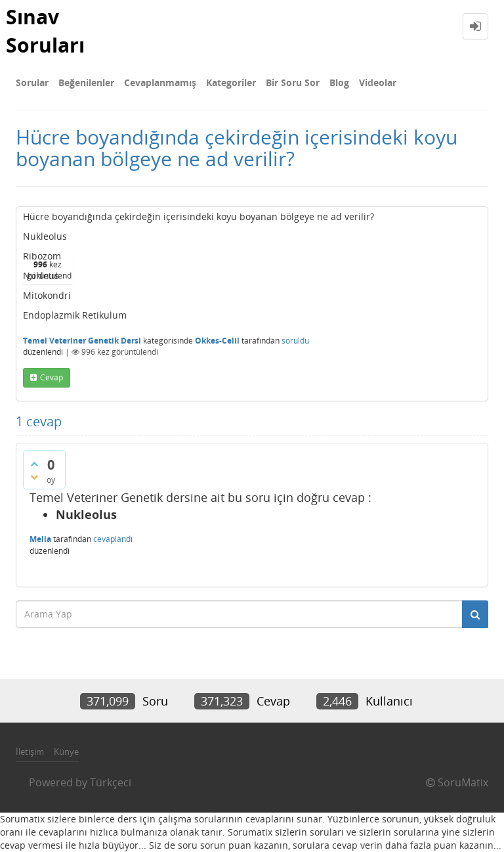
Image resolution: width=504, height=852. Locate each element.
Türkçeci (111, 782)
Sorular (32, 82)
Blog (339, 82)
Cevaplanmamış (160, 82)
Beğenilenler (86, 82)
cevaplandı (113, 539)
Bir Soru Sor (293, 82)
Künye (66, 751)
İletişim (30, 751)
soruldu (295, 341)
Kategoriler (231, 82)
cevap (52, 377)
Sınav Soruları (45, 31)
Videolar (378, 82)
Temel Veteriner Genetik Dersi (82, 341)
